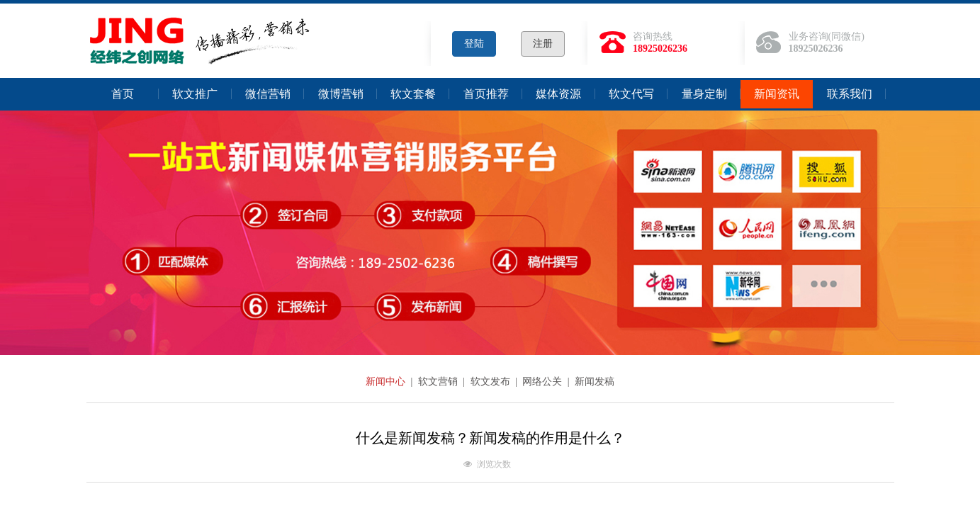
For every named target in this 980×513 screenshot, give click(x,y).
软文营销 (439, 382)
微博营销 (341, 94)
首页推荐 (486, 94)
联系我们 (850, 94)
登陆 (474, 44)
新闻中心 (387, 382)
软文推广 (195, 94)
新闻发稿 (595, 382)
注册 (543, 44)
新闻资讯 (777, 94)
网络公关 (543, 382)
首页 (123, 94)
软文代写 (631, 94)
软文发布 (492, 382)
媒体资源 (558, 94)
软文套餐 (413, 94)
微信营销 (268, 94)
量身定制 (704, 94)
